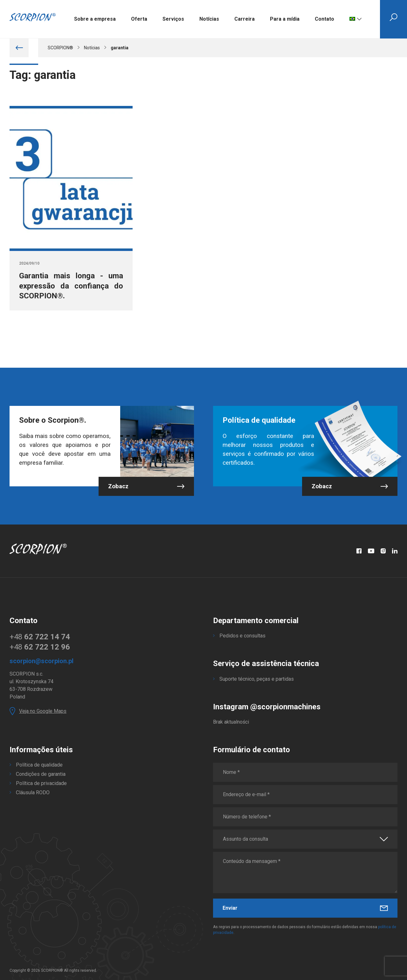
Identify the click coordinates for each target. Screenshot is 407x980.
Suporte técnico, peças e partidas (257, 679)
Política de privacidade (41, 783)
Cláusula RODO (33, 792)
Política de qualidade (39, 765)
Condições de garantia (41, 774)
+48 (40, 637)
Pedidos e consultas (242, 636)
